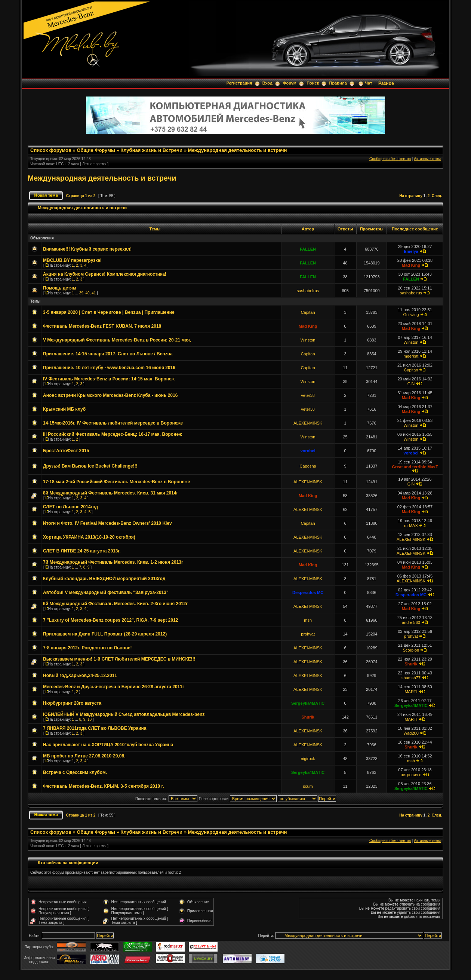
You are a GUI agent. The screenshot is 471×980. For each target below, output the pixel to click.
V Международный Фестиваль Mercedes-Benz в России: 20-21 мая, (117, 340)
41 (94, 293)
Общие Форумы (96, 150)
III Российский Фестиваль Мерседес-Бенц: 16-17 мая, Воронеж (112, 434)
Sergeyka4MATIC (308, 703)
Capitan (308, 312)
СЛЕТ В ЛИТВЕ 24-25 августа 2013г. (82, 551)
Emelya (411, 251)
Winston (308, 340)
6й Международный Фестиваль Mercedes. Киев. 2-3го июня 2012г (115, 604)
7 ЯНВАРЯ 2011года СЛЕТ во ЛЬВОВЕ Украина (95, 728)
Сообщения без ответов (390, 159)
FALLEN (308, 249)
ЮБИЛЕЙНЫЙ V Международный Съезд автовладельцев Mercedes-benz (124, 714)
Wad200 (411, 733)
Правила (338, 83)
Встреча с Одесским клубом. (75, 772)
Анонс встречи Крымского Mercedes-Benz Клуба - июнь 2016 (110, 395)
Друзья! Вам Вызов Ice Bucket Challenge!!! (90, 466)
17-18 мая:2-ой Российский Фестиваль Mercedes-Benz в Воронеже (116, 482)
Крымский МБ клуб (64, 409)
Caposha (308, 466)
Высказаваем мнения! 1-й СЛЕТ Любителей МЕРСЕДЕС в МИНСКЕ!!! (119, 659)
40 (87, 293)
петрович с (411, 775)
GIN (411, 384)
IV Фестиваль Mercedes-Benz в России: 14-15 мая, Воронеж (109, 379)
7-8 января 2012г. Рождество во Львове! (87, 648)
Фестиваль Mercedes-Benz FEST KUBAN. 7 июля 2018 (102, 326)
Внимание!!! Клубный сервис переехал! (87, 249)
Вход (267, 83)
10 (90, 719)
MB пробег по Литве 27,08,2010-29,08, (84, 756)
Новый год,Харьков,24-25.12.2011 (80, 676)
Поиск (313, 83)
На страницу (411, 196)
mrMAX (411, 526)
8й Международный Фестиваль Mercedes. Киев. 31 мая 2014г (111, 493)
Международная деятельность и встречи (237, 150)
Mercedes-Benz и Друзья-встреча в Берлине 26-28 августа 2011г (114, 687)
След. (437, 196)
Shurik (411, 664)
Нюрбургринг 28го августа (72, 703)
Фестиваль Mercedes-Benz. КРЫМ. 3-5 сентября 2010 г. (104, 786)
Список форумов (51, 150)
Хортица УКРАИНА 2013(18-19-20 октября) (89, 537)
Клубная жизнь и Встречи (151, 150)
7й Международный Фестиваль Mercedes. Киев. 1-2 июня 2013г (113, 562)
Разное (386, 83)
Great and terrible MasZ (415, 467)
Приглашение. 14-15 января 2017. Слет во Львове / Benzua (108, 354)
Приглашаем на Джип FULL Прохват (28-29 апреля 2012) (105, 634)
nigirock (308, 759)
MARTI (411, 692)
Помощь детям (60, 288)
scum (308, 786)
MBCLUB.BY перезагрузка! (72, 260)
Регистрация (239, 83)
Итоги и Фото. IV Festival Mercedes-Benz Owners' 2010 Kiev (107, 523)
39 (81, 293)
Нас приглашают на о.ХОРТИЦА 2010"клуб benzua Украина (108, 745)
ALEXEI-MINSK (308, 423)
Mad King (411, 265)
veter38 (308, 395)
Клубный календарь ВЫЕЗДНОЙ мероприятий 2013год (104, 579)
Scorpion (411, 650)
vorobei (308, 451)
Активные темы (427, 159)
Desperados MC (308, 592)
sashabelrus (308, 291)
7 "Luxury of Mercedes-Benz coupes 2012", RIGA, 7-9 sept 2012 (111, 620)
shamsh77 (411, 678)
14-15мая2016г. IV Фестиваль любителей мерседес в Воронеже (113, 423)
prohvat (308, 634)
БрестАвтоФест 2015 (66, 451)
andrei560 (411, 622)
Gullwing (411, 315)
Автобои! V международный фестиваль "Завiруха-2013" (106, 592)
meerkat (411, 356)
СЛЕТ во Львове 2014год (70, 507)
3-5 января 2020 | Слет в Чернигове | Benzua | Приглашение (109, 312)
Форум (290, 83)
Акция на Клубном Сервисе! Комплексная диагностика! (105, 274)
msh (308, 620)
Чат (368, 83)
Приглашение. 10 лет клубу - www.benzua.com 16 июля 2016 (109, 368)
